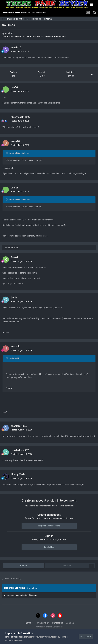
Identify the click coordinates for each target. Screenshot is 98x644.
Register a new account (49, 526)
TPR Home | (6, 19)
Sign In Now (49, 547)
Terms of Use (11, 637)
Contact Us (58, 623)
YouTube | (39, 19)
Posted (20, 51)
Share (24, 566)
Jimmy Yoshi (18, 474)
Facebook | (30, 19)
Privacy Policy (42, 623)
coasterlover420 (20, 450)
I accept (86, 637)
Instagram (48, 19)
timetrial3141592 (21, 117)
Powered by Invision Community (49, 627)
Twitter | (22, 19)
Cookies (70, 623)
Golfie (14, 298)
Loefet (14, 87)
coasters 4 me (19, 426)
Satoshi (15, 257)
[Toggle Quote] (7, 153)
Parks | (15, 19)
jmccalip (15, 346)
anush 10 (9, 33)
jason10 (15, 141)
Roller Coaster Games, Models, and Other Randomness (41, 36)
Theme (29, 623)
